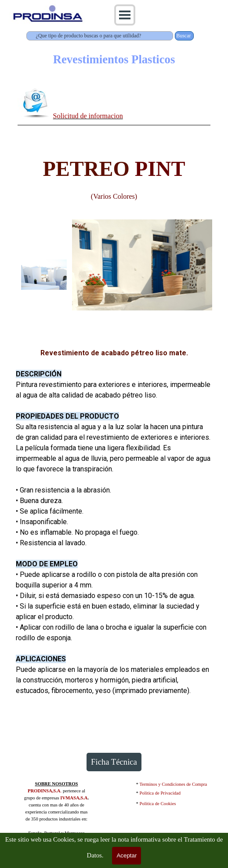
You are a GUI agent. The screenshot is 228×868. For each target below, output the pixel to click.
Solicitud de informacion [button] (88, 116)
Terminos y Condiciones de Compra (174, 784)
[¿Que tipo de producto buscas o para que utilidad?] (100, 36)
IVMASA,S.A (74, 798)
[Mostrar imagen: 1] (44, 275)
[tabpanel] (114, 105)
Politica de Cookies (158, 804)
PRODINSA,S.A (44, 791)
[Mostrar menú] (125, 15)
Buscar (183, 36)
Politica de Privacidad (160, 793)
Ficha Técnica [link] (114, 762)
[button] (35, 103)
